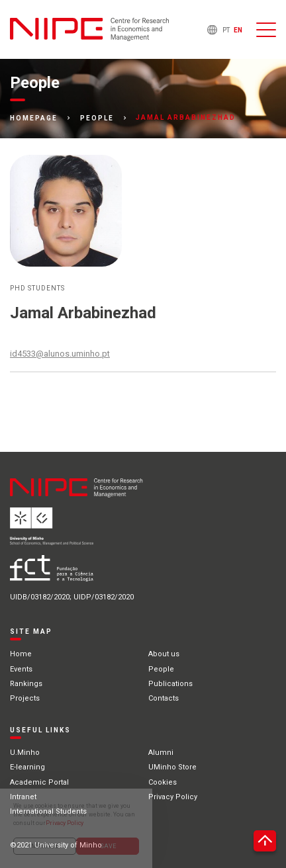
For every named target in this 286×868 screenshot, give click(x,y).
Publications (170, 684)
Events (21, 669)
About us (164, 654)
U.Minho (25, 753)
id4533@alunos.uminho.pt (60, 354)
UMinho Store (172, 767)
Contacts (164, 698)
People (97, 118)
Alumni (161, 753)
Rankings (26, 684)
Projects (25, 698)
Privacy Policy (173, 797)
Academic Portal (39, 782)
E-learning (27, 767)
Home (21, 654)
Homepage (34, 118)
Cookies (163, 782)
